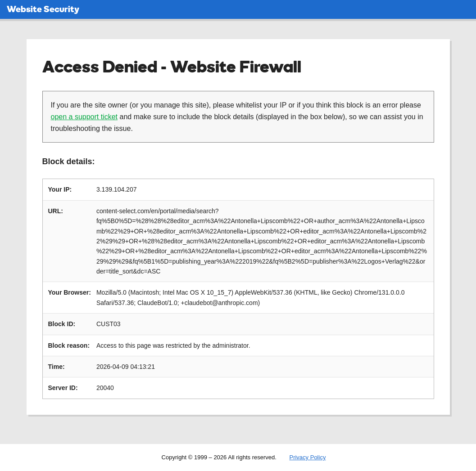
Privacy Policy (307, 457)
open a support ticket (84, 117)
